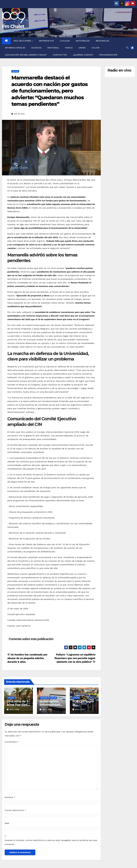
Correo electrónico (15, 810)
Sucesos (37, 48)
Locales (65, 41)
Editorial (53, 48)
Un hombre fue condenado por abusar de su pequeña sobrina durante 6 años (27, 658)
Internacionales (15, 48)
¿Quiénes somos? (83, 55)
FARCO (69, 48)
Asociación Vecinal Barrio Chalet (26, 55)
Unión (82, 48)
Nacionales (83, 41)
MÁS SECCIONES (23, 41)
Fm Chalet (13, 26)
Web (7, 823)
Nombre (10, 797)
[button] (128, 48)
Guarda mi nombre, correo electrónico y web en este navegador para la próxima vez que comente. (51, 842)
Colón (96, 48)
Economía (44, 698)
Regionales (103, 41)
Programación (108, 55)
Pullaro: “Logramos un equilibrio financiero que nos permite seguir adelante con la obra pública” (75, 658)
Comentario (12, 742)
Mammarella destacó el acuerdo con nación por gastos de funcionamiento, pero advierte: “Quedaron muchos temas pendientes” (50, 91)
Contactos (60, 55)
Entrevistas (47, 41)
